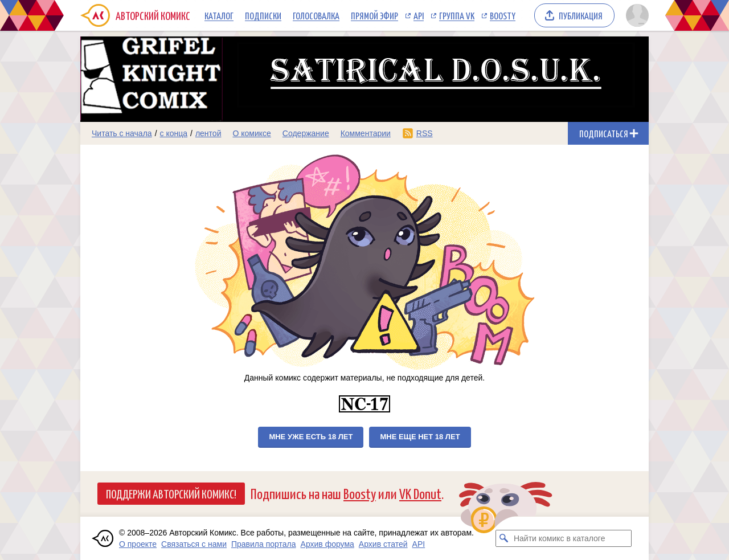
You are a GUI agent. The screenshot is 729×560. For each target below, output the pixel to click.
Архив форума (327, 544)
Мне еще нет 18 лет (420, 437)
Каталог (219, 15)
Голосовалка (316, 15)
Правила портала (264, 544)
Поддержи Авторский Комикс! (171, 493)
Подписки (263, 15)
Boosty (503, 15)
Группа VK (457, 15)
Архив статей (383, 544)
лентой (208, 133)
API (419, 15)
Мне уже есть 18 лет (311, 437)
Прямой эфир (374, 15)
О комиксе (251, 133)
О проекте (138, 544)
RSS (425, 133)
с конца (174, 133)
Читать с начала (122, 133)
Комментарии (366, 133)
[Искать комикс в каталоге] (504, 538)
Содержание (306, 133)
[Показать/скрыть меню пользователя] (635, 15)
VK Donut (420, 493)
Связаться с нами (194, 544)
